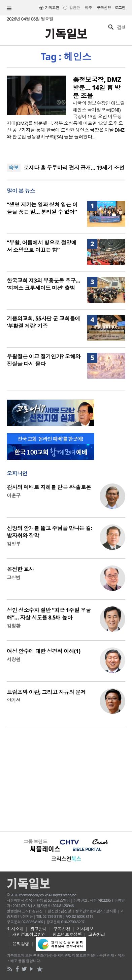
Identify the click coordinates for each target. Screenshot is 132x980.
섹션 (9, 8)
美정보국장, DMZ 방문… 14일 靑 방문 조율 (97, 88)
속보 (14, 168)
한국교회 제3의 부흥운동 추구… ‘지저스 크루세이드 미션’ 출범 (43, 284)
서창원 (13, 659)
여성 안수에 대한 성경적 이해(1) (43, 651)
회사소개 (15, 929)
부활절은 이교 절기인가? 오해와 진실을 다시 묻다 (44, 360)
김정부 (13, 544)
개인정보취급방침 (29, 934)
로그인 (120, 8)
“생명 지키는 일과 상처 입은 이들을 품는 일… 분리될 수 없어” (42, 208)
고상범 (13, 577)
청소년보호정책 (67, 934)
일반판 (74, 8)
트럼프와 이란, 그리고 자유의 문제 (46, 692)
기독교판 (52, 8)
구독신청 (104, 8)
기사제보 (85, 929)
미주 (88, 8)
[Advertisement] (66, 778)
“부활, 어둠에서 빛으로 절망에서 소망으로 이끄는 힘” (42, 246)
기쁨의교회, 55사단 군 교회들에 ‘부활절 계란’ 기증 (43, 322)
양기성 (13, 700)
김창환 (13, 626)
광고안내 (38, 929)
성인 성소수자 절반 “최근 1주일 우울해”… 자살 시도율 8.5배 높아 (49, 614)
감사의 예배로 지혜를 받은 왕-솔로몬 (49, 487)
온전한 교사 (20, 569)
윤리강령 (21, 944)
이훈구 (13, 495)
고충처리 (97, 934)
